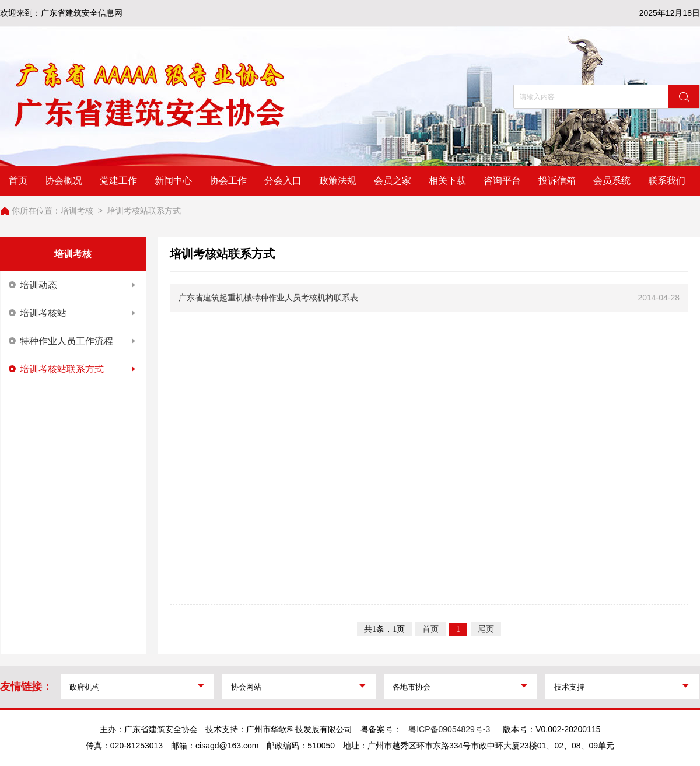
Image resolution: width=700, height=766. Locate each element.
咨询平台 (502, 181)
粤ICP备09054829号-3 (449, 729)
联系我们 (667, 181)
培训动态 (73, 285)
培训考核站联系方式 (144, 211)
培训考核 (77, 211)
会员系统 (612, 181)
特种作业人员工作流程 (73, 341)
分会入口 (283, 181)
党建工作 (118, 181)
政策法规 (338, 181)
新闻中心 (173, 181)
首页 (18, 181)
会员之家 (393, 181)
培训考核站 (73, 313)
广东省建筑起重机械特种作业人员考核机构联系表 (268, 298)
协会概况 (64, 181)
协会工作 (228, 181)
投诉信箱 (557, 181)
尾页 (486, 629)
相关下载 (447, 181)
